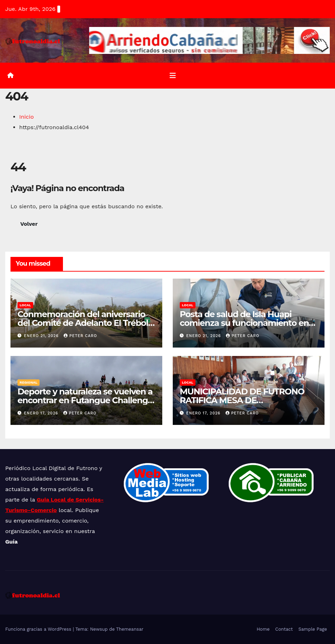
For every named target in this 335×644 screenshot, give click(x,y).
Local (25, 305)
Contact (284, 629)
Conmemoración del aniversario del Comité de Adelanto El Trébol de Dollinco (83, 323)
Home (263, 629)
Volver (29, 224)
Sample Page (313, 629)
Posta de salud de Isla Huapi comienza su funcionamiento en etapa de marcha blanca (244, 323)
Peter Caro (80, 336)
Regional (28, 382)
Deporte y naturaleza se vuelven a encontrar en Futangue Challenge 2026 (85, 400)
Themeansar (130, 629)
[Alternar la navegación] (173, 76)
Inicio (27, 117)
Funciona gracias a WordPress (39, 629)
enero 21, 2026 (42, 336)
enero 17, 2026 (42, 413)
